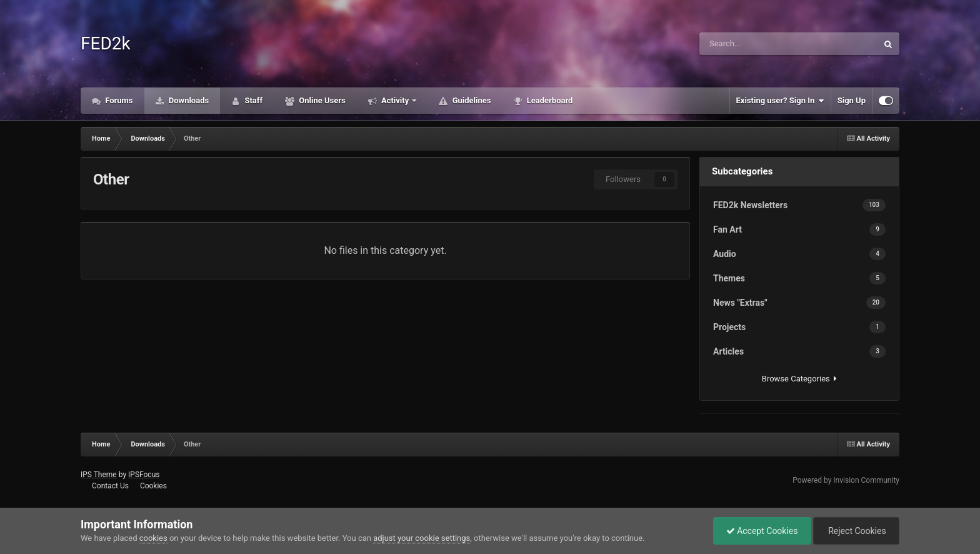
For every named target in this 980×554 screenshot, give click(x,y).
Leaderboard (548, 100)
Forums (118, 100)
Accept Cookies (762, 531)
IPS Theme (99, 475)
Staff (252, 100)
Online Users (321, 100)
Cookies (153, 486)
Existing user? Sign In (780, 101)
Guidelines (470, 100)
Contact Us (110, 486)
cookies (153, 538)
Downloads (188, 100)
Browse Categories (799, 379)
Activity (395, 100)
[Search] (753, 44)
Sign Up (852, 100)
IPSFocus (144, 475)
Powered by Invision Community (846, 480)
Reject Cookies (856, 531)
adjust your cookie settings (422, 538)
